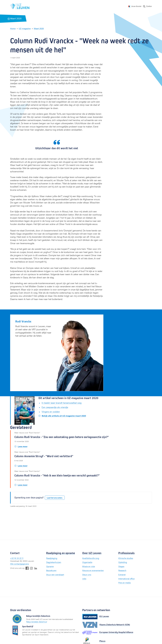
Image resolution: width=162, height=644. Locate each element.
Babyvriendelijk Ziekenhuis (37, 622)
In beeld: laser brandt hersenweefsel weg (62, 403)
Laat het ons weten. (55, 498)
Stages (121, 566)
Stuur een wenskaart (55, 575)
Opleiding (123, 562)
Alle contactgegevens (19, 564)
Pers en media (124, 583)
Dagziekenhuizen (54, 562)
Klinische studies (126, 558)
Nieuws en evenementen (93, 570)
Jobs (84, 579)
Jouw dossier (136, 6)
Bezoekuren (51, 570)
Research (122, 570)
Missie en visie (89, 566)
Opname (50, 566)
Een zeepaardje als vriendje (55, 407)
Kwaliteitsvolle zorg (91, 558)
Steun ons (87, 575)
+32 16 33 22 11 (17, 558)
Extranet (122, 575)
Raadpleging (52, 558)
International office (126, 579)
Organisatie (87, 562)
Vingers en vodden (51, 412)
